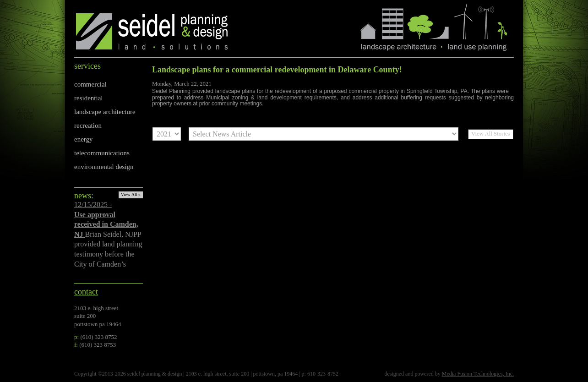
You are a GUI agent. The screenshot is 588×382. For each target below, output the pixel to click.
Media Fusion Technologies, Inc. (478, 374)
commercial (90, 84)
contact (86, 292)
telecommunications (102, 153)
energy (84, 139)
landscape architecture (105, 112)
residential (88, 98)
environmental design (104, 167)
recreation (88, 126)
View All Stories (491, 134)
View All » (131, 194)
